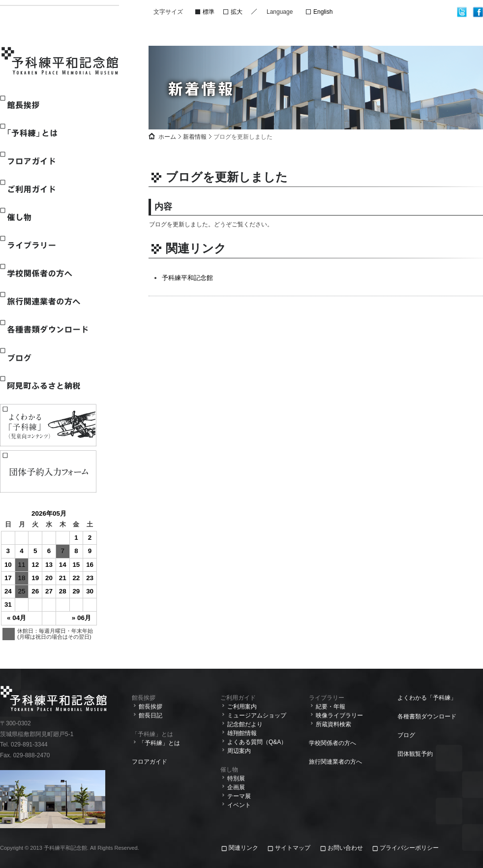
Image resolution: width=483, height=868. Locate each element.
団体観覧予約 (415, 754)
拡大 (237, 12)
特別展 (236, 778)
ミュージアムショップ (257, 715)
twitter (462, 12)
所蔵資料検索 (333, 724)
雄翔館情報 (242, 733)
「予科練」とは (48, 133)
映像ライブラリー (339, 715)
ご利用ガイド (48, 189)
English (323, 12)
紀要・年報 (331, 707)
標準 (209, 12)
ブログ (48, 357)
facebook (478, 12)
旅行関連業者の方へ (48, 301)
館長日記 (151, 715)
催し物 (48, 217)
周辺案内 (239, 751)
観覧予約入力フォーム (48, 471)
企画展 (236, 787)
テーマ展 (239, 796)
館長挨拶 (48, 105)
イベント (239, 805)
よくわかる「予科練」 (427, 698)
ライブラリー (48, 245)
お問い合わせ (345, 848)
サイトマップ (293, 848)
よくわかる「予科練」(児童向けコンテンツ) (48, 425)
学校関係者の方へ (48, 273)
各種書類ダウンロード (48, 329)
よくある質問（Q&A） (257, 742)
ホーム (167, 137)
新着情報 (195, 137)
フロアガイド (48, 161)
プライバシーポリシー (409, 848)
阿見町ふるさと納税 (48, 386)
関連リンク (244, 848)
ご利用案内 (242, 707)
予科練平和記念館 (60, 62)
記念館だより (245, 724)
